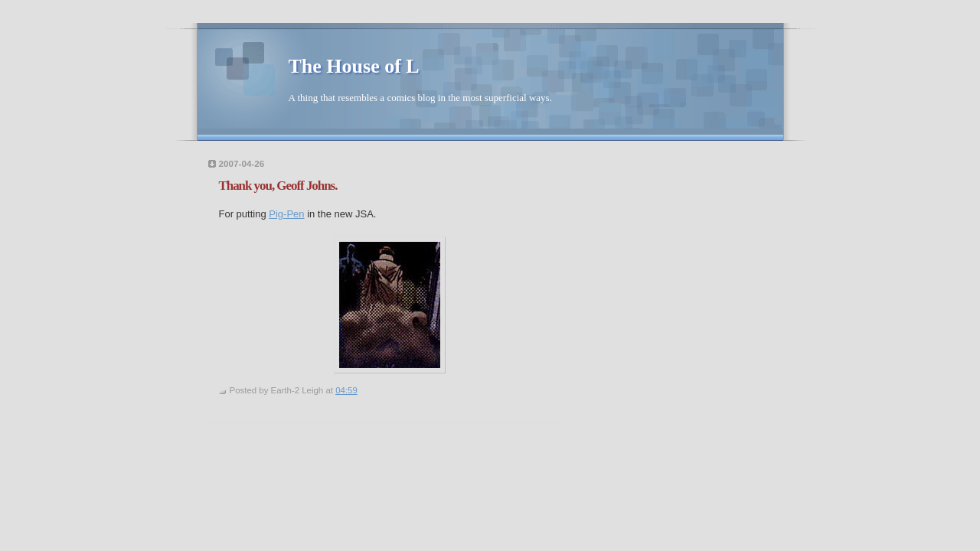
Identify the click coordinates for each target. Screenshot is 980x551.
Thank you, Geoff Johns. (278, 186)
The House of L (354, 66)
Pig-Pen (286, 214)
